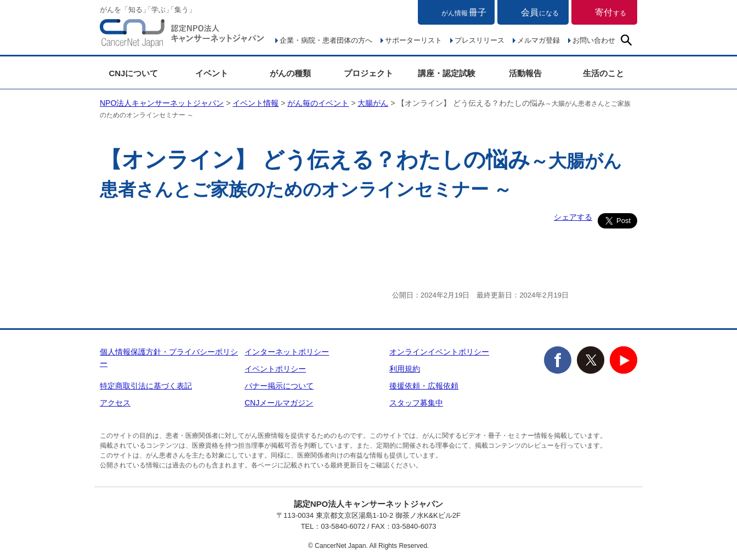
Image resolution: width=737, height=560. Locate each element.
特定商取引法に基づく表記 (146, 386)
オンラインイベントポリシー (439, 352)
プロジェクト (368, 73)
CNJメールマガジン (279, 403)
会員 (540, 12)
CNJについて (133, 73)
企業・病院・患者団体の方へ (326, 40)
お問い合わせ (594, 40)
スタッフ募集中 (416, 403)
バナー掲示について (279, 386)
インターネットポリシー (287, 352)
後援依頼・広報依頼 (424, 386)
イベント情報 (256, 103)
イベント (212, 73)
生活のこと (603, 73)
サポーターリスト (413, 40)
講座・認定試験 (447, 73)
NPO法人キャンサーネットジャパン (182, 36)
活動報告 (525, 73)
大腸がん (373, 103)
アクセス (115, 403)
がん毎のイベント (318, 103)
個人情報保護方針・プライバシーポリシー (169, 358)
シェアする (573, 217)
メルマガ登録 (538, 40)
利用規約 (405, 369)
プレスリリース (480, 40)
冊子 (464, 12)
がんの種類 (290, 73)
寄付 (611, 12)
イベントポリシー (275, 369)
